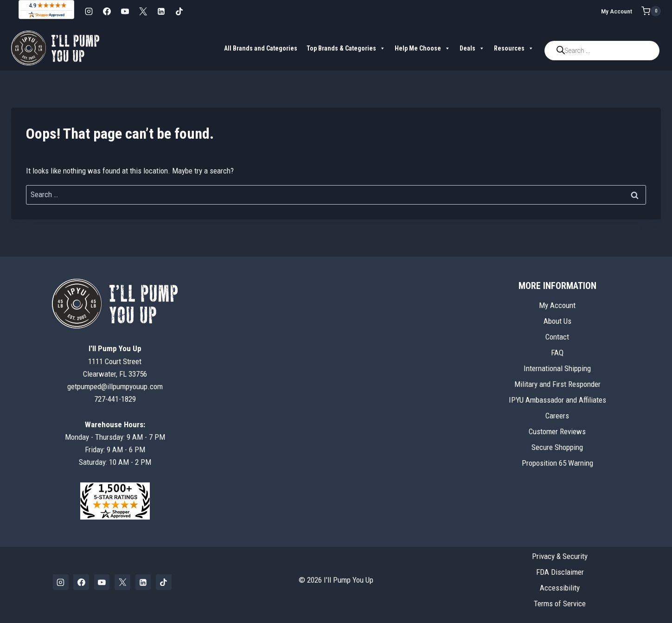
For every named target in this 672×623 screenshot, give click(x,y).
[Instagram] (89, 11)
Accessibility (560, 588)
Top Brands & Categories (346, 48)
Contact (557, 337)
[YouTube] (125, 11)
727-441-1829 (115, 399)
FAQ (557, 353)
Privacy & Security (560, 556)
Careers (557, 416)
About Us (557, 321)
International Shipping (557, 368)
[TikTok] (179, 11)
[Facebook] (107, 11)
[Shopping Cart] (651, 11)
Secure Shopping (557, 447)
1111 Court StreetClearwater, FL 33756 (115, 361)
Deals (472, 48)
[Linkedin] (161, 11)
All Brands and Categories (261, 48)
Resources (514, 48)
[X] (143, 11)
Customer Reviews (557, 431)
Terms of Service (560, 604)
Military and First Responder (557, 384)
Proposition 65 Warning (557, 463)
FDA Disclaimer (560, 572)
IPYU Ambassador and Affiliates (557, 400)
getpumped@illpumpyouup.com (115, 386)
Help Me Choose (422, 48)
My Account (617, 11)
